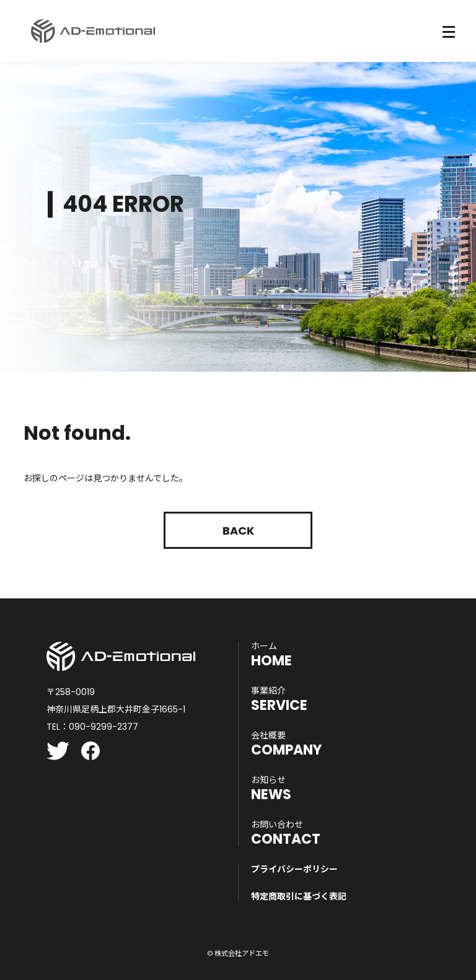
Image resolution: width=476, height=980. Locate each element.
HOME (271, 655)
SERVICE (279, 699)
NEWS (271, 789)
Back (238, 531)
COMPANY (286, 744)
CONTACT (286, 833)
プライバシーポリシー (294, 869)
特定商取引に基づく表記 (299, 896)
